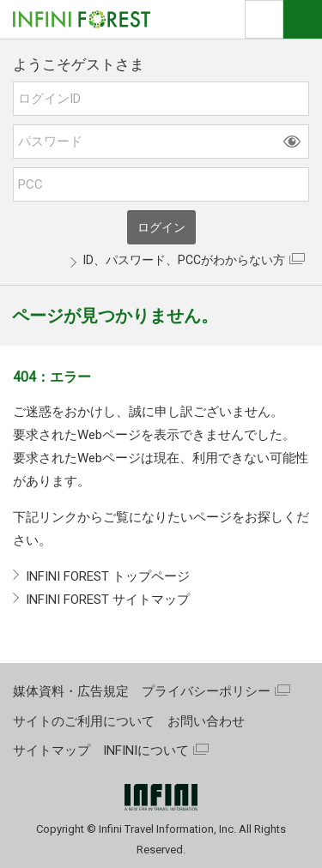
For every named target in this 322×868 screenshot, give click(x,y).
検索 (264, 19)
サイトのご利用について (84, 721)
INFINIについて (146, 750)
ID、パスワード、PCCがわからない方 (184, 260)
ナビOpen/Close (303, 19)
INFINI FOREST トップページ (108, 576)
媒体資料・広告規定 (71, 691)
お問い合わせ (206, 721)
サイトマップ (52, 750)
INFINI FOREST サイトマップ (108, 600)
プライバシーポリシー (206, 691)
